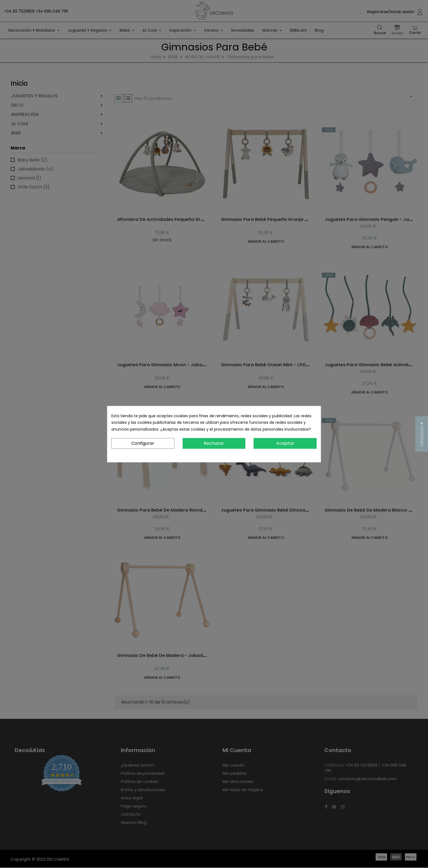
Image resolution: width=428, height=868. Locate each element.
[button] (422, 434)
